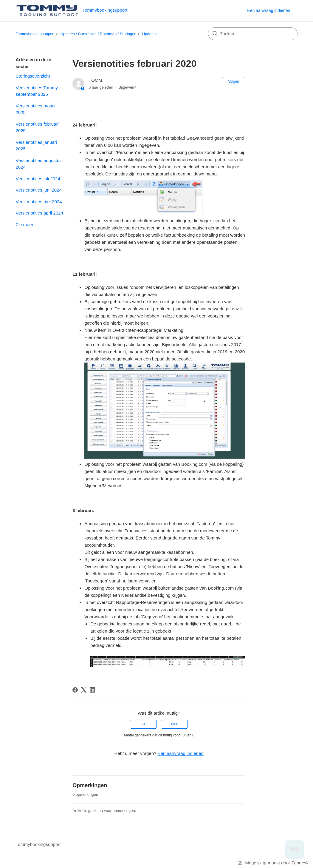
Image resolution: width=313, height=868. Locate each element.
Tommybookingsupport (35, 34)
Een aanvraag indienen (269, 10)
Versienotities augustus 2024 (39, 164)
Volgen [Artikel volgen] (234, 81)
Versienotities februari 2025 (37, 127)
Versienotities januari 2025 (36, 146)
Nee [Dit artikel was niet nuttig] (174, 724)
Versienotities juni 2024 (39, 190)
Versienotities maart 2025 (35, 109)
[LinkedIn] (92, 690)
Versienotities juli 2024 (38, 179)
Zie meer (25, 225)
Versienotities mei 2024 (39, 202)
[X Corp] (84, 690)
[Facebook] (75, 690)
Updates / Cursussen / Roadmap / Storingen (99, 34)
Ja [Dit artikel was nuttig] (144, 724)
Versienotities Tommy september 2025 (37, 91)
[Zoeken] (253, 34)
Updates (149, 34)
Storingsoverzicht (33, 76)
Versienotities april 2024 (39, 213)
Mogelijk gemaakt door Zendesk (277, 863)
